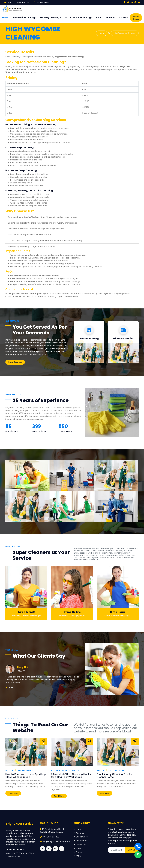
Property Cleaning (50, 17)
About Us (79, 833)
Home (5, 17)
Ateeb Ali (10, 770)
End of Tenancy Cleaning (78, 17)
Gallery (110, 17)
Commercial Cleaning (23, 17)
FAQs (77, 856)
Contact (123, 17)
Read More (13, 793)
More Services (15, 362)
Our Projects (81, 841)
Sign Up (132, 850)
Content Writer (25, 770)
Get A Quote (136, 18)
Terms (78, 852)
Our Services (81, 837)
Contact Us (80, 844)
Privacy (78, 848)
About (99, 17)
